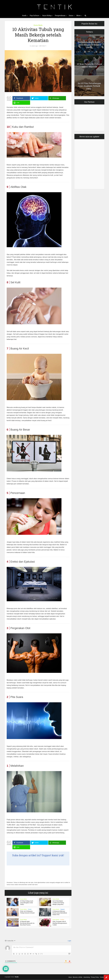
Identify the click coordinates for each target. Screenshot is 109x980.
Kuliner (62, 920)
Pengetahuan (60, 15)
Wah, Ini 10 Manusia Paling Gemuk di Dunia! (27, 912)
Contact (102, 977)
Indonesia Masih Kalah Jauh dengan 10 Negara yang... (89, 45)
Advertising (87, 977)
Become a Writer (78, 977)
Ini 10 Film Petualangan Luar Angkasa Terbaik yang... (89, 86)
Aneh (24, 15)
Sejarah (63, 909)
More (78, 15)
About (70, 977)
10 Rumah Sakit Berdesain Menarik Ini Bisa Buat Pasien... (27, 923)
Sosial (30, 909)
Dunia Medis (38, 25)
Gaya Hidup (47, 15)
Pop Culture (34, 15)
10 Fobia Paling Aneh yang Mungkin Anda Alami (27, 903)
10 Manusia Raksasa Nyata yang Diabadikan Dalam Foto (60, 913)
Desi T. (44, 46)
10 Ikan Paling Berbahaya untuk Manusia (89, 65)
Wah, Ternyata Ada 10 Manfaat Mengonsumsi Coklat (60, 923)
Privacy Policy (95, 977)
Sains (71, 15)
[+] (42, 954)
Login (69, 941)
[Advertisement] (23, 873)
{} (39, 954)
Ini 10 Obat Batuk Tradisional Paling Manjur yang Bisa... (58, 903)
